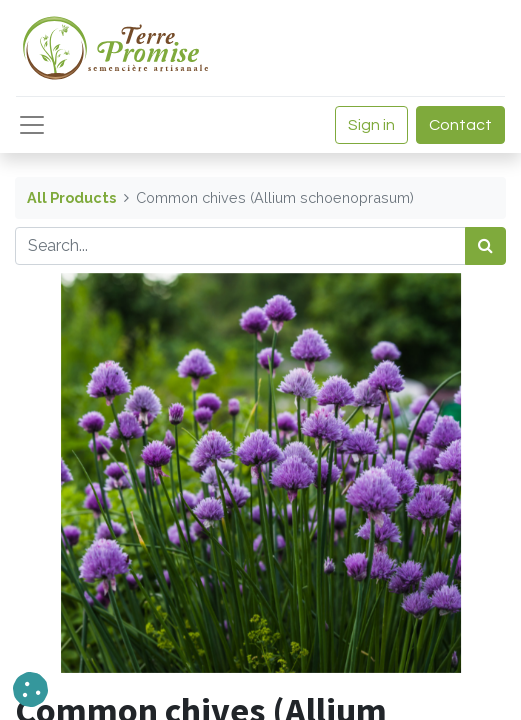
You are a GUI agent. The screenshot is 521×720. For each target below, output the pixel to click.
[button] (30, 689)
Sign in (371, 125)
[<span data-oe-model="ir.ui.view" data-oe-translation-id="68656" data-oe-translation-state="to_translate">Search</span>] (485, 246)
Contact (460, 125)
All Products (71, 197)
